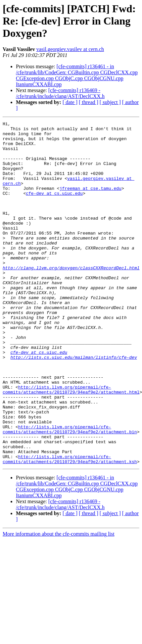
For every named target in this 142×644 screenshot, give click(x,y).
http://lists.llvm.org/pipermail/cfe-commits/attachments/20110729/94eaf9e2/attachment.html (71, 444)
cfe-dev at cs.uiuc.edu (54, 208)
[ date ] (70, 102)
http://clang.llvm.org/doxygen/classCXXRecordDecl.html (71, 297)
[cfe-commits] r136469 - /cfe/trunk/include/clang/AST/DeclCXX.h (60, 93)
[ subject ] (110, 102)
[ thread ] (89, 102)
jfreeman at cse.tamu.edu (91, 202)
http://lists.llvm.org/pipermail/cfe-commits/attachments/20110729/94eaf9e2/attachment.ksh (70, 527)
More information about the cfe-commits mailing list (59, 602)
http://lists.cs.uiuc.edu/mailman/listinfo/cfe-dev (73, 405)
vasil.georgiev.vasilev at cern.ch (70, 49)
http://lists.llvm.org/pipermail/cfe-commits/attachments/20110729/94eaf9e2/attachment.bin (70, 491)
